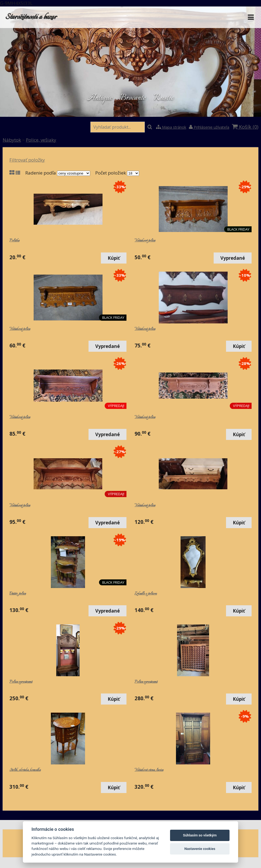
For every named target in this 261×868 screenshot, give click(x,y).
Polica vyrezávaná (21, 682)
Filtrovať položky (27, 160)
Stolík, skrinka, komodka (25, 770)
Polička (14, 241)
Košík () (245, 127)
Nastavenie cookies (200, 849)
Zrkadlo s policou (146, 594)
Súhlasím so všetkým (200, 835)
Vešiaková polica (145, 241)
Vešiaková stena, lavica (149, 770)
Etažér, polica (18, 594)
